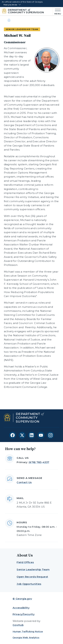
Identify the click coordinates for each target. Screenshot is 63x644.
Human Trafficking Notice (28, 631)
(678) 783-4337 (39, 462)
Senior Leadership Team (33, 569)
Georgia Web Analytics (26, 637)
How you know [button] (10, 5)
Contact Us (24, 482)
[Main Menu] (57, 11)
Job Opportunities (29, 584)
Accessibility (21, 608)
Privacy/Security (24, 614)
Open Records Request (32, 577)
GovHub (18, 625)
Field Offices (25, 562)
